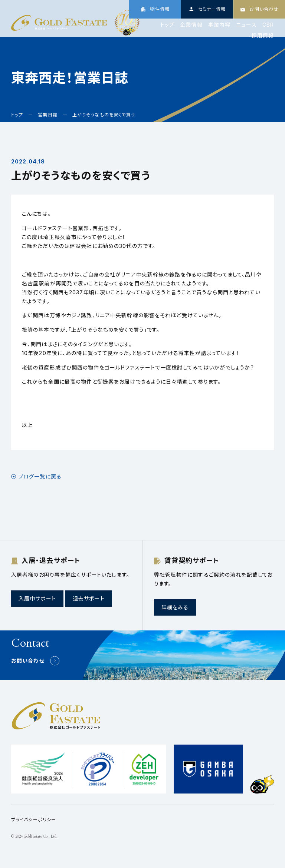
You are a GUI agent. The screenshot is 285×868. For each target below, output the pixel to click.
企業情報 (191, 25)
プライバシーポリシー (34, 820)
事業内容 (219, 25)
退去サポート (89, 598)
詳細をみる (175, 607)
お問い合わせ (28, 661)
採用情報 (263, 36)
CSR (268, 25)
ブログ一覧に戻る (40, 477)
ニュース (246, 25)
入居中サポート (37, 598)
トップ (167, 25)
